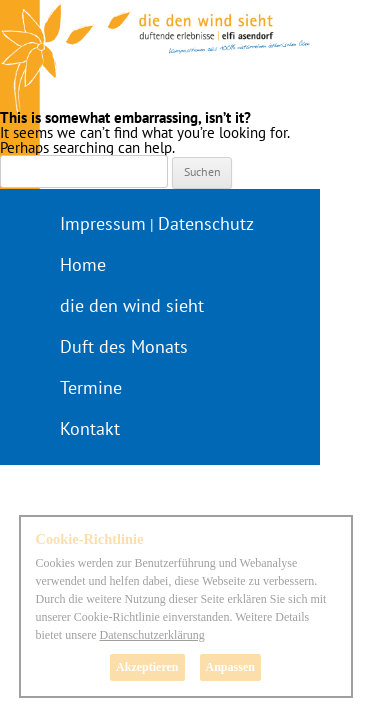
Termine (91, 387)
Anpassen (230, 667)
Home (83, 264)
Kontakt (90, 428)
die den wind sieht (132, 305)
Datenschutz (206, 223)
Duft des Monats (124, 346)
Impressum (103, 223)
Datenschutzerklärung (151, 635)
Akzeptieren (147, 667)
